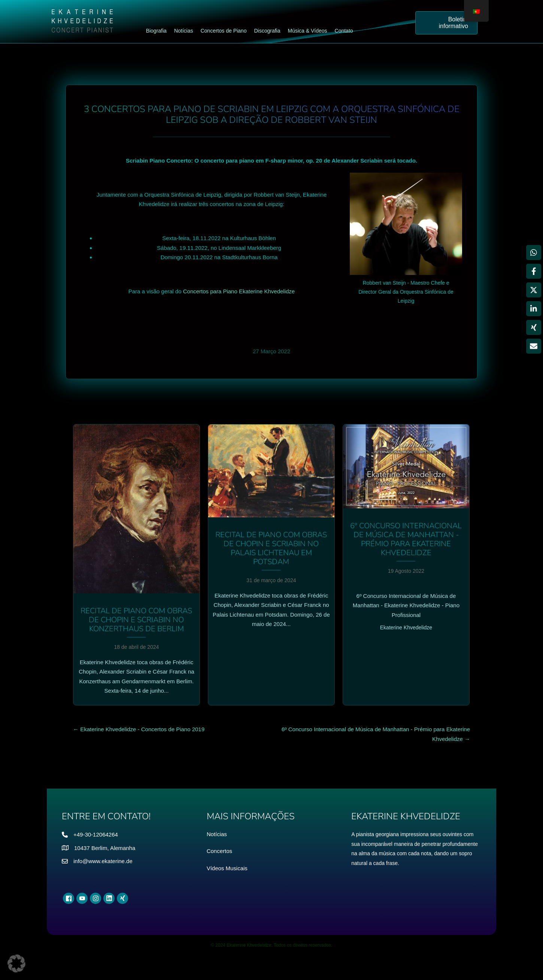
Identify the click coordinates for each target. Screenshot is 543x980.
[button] (16, 964)
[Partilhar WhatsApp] (534, 252)
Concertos (219, 851)
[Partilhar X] (534, 290)
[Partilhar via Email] (534, 346)
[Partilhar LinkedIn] (534, 309)
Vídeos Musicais (227, 868)
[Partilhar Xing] (534, 327)
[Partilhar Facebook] (534, 271)
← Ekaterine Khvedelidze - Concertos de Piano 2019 (139, 729)
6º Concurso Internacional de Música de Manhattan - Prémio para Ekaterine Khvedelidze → (376, 734)
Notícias (217, 834)
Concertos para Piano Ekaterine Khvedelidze (239, 291)
